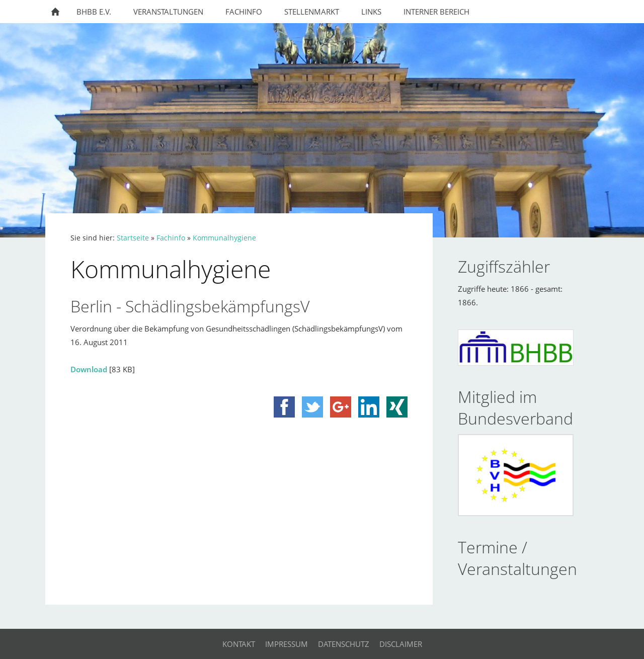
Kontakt (239, 644)
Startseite (133, 238)
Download (89, 369)
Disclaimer (401, 644)
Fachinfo (171, 238)
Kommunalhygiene (224, 238)
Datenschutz (344, 644)
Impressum (287, 644)
